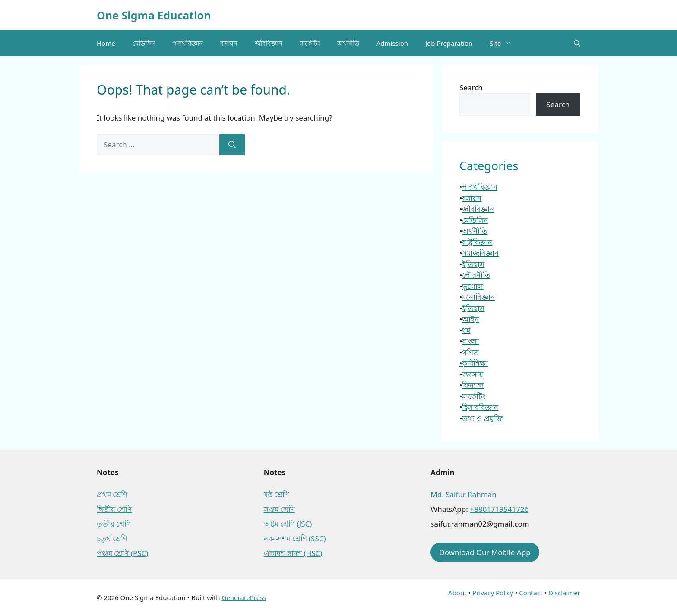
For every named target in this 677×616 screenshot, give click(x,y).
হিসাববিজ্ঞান (480, 407)
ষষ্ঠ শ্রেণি (276, 494)
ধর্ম (466, 330)
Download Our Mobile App (485, 552)
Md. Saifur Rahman (463, 494)
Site (505, 43)
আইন (470, 319)
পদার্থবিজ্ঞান (188, 43)
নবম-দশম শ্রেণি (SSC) (295, 538)
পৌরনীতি (476, 275)
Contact (531, 593)
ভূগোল (473, 286)
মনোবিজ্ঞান (478, 297)
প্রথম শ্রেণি (112, 494)
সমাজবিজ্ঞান (480, 253)
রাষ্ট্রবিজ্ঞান (477, 242)
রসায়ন (229, 43)
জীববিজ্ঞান (269, 43)
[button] (577, 43)
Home (106, 43)
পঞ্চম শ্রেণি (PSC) (122, 553)
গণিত (470, 352)
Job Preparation (449, 43)
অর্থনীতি (348, 43)
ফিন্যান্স (473, 385)
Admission (392, 43)
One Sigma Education (154, 15)
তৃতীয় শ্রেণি (114, 524)
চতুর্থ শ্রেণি (112, 538)
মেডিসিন (144, 43)
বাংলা (470, 341)
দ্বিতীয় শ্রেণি (114, 509)
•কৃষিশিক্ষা (474, 363)
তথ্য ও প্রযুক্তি (483, 418)
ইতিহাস (473, 264)
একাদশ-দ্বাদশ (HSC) (293, 553)
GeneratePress (244, 597)
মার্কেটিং (310, 43)
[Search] (232, 145)
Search (471, 87)
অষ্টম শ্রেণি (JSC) (288, 524)
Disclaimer (564, 593)
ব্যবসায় (473, 374)
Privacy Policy (493, 593)
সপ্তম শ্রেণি (279, 509)
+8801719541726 (499, 509)
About (457, 593)
